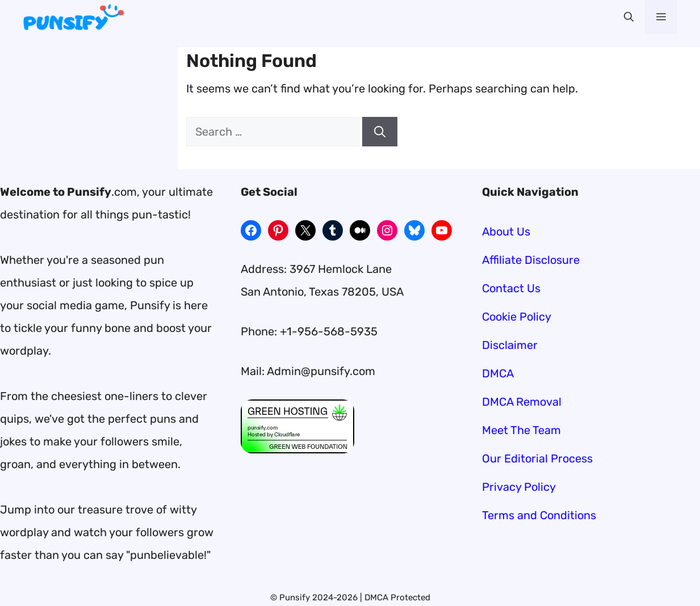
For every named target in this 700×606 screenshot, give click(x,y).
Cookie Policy (517, 317)
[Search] (380, 132)
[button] (629, 17)
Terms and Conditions (539, 515)
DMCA (498, 373)
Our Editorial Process (537, 458)
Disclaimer (510, 345)
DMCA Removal (522, 402)
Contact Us (511, 288)
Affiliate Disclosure (531, 260)
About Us (506, 232)
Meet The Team (521, 430)
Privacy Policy (519, 487)
